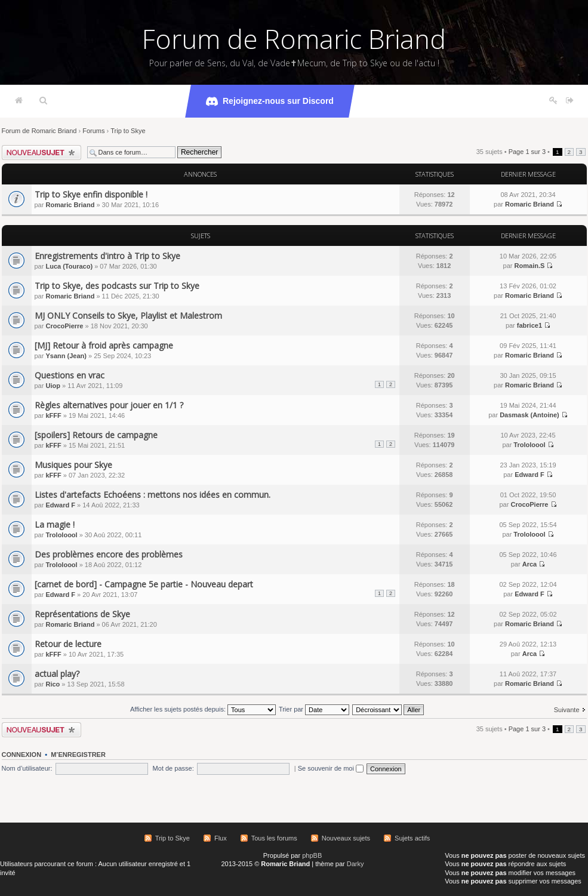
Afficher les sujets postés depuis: (203, 709)
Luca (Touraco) (69, 266)
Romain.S (530, 266)
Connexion (22, 755)
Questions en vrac (70, 375)
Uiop (53, 386)
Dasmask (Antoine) (529, 415)
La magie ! (55, 524)
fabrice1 (529, 325)
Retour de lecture (68, 644)
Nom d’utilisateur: (27, 768)
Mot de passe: (173, 768)
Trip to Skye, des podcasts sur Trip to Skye (117, 286)
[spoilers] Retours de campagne (96, 435)
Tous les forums (274, 838)
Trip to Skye (128, 131)
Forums (93, 131)
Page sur (527, 152)
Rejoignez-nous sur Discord (270, 101)
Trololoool (529, 445)
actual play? (57, 674)
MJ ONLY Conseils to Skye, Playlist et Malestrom (128, 315)
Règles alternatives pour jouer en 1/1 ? (109, 405)
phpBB (312, 855)
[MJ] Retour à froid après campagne (104, 345)
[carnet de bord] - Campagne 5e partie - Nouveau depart (144, 584)
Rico (53, 684)
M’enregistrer (78, 755)
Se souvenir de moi (331, 768)
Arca (529, 564)
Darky (355, 864)
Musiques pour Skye (73, 465)
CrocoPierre (64, 326)
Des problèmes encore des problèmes (109, 554)
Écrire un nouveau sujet (41, 153)
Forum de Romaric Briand (294, 39)
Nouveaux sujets (346, 838)
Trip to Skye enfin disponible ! (91, 194)
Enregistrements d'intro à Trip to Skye (107, 256)
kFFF (53, 415)
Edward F (529, 475)
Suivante (567, 710)
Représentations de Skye (82, 614)
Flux (221, 838)
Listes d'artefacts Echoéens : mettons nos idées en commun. (153, 495)
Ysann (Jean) (66, 356)
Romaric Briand (70, 205)
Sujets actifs (412, 838)
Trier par (314, 709)
